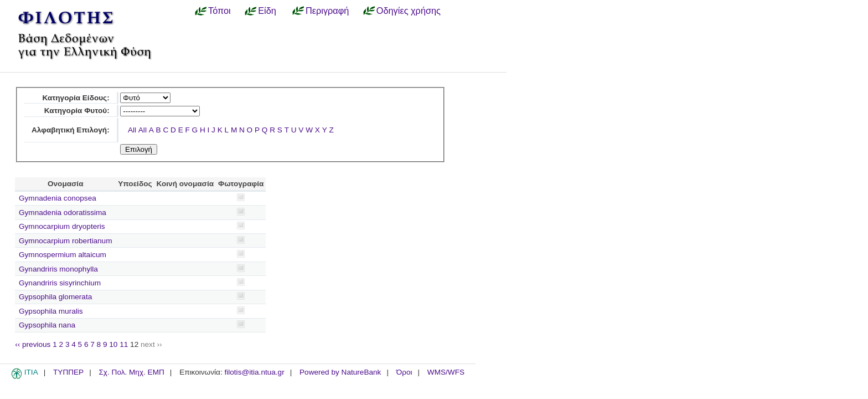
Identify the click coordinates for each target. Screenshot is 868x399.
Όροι (404, 372)
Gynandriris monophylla (58, 269)
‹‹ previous (33, 344)
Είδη (267, 11)
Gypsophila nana (47, 325)
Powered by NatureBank (340, 372)
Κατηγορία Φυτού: (77, 111)
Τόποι (219, 11)
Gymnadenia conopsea (58, 198)
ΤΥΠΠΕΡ (68, 372)
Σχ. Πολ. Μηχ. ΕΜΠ (131, 372)
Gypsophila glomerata (55, 297)
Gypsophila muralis (51, 311)
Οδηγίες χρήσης (409, 11)
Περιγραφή (327, 11)
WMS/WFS (446, 372)
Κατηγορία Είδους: (76, 98)
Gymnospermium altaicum (63, 255)
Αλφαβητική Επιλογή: (71, 130)
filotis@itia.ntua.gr (254, 372)
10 (113, 344)
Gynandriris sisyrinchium (60, 283)
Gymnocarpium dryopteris (62, 226)
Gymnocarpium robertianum (65, 241)
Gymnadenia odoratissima (63, 213)
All (132, 130)
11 (124, 344)
